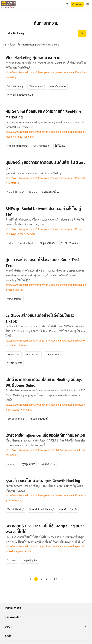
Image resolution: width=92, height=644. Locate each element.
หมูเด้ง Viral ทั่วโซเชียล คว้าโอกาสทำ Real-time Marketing (43, 114)
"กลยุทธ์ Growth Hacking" (42, 509)
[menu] (88, 4)
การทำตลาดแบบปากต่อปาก (20, 95)
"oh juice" (12, 560)
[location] (67, 5)
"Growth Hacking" (15, 192)
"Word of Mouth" (37, 86)
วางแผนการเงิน (48, 464)
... (51, 579)
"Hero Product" (33, 355)
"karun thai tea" (15, 299)
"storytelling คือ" (30, 560)
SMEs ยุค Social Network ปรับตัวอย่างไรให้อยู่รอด (43, 212)
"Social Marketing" (16, 419)
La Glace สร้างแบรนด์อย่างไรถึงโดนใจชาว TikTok (40, 318)
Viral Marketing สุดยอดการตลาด (33, 58)
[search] (67, 4)
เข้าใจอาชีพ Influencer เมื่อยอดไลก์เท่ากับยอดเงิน (45, 435)
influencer (12, 464)
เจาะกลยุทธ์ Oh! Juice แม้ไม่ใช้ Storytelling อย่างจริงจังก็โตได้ (45, 529)
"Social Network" (26, 243)
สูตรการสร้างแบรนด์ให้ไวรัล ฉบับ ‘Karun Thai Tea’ (42, 263)
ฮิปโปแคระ (60, 146)
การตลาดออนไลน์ (51, 192)
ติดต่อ (46, 636)
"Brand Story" (14, 355)
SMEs (10, 243)
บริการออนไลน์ (46, 617)
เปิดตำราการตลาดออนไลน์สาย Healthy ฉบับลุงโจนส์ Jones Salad (44, 382)
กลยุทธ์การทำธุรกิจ (68, 509)
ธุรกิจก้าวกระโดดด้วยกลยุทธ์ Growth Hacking (43, 481)
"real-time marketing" (17, 146)
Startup (33, 192)
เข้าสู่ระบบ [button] (77, 4)
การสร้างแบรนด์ (15, 363)
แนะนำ (46, 627)
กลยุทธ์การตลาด (58, 86)
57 (56, 579)
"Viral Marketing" (15, 86)
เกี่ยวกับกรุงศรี (46, 608)
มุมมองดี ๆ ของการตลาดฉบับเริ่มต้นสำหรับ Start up (45, 165)
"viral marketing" (41, 146)
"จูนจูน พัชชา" (29, 464)
